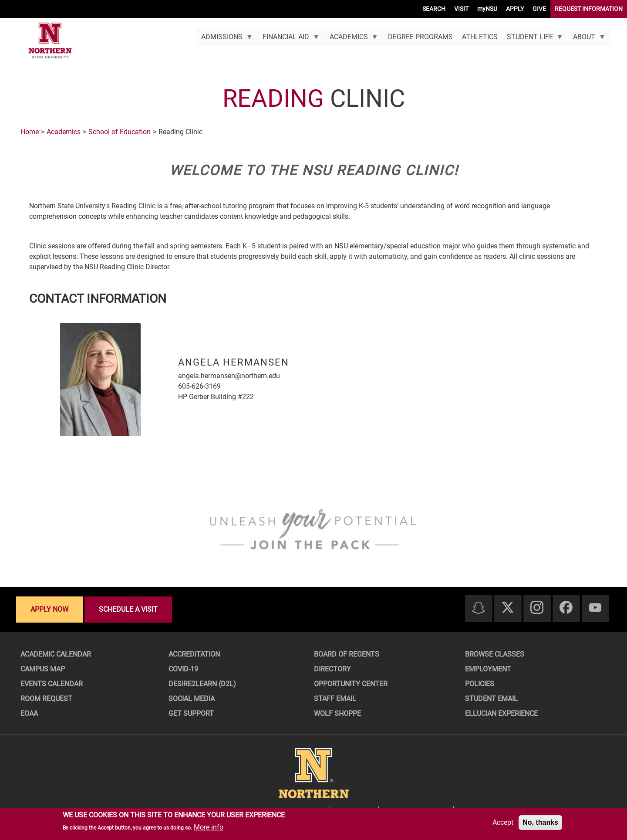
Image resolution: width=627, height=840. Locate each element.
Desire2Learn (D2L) (202, 684)
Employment (488, 669)
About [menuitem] (587, 39)
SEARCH (434, 9)
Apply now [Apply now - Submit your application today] (49, 609)
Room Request (46, 699)
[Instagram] (537, 608)
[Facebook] (566, 608)
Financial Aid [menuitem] (289, 39)
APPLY (515, 9)
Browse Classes (495, 654)
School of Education (120, 132)
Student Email (491, 699)
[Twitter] (508, 608)
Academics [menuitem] (351, 39)
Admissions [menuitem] (224, 39)
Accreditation (194, 654)
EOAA (29, 713)
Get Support (191, 713)
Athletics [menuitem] (480, 37)
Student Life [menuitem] (533, 39)
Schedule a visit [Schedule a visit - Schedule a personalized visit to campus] (128, 609)
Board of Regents (347, 654)
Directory (332, 669)
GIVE (539, 9)
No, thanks (540, 822)
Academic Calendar (56, 654)
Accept (503, 822)
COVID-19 (183, 669)
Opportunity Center (351, 684)
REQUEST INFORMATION (589, 9)
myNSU (487, 9)
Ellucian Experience (501, 713)
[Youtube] (595, 608)
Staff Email (335, 699)
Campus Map (43, 669)
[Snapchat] (479, 608)
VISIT (461, 9)
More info (209, 827)
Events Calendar (52, 684)
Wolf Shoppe (337, 713)
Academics (64, 132)
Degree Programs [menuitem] (420, 37)
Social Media (192, 699)
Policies (480, 684)
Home (30, 132)
